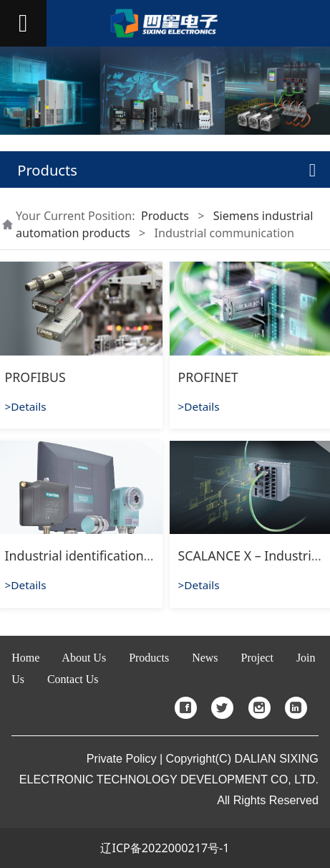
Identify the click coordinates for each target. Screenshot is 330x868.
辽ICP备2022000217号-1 (165, 848)
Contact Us (73, 679)
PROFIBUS (35, 377)
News (205, 658)
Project (257, 658)
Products (165, 216)
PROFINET (208, 377)
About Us (84, 658)
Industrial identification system (97, 555)
